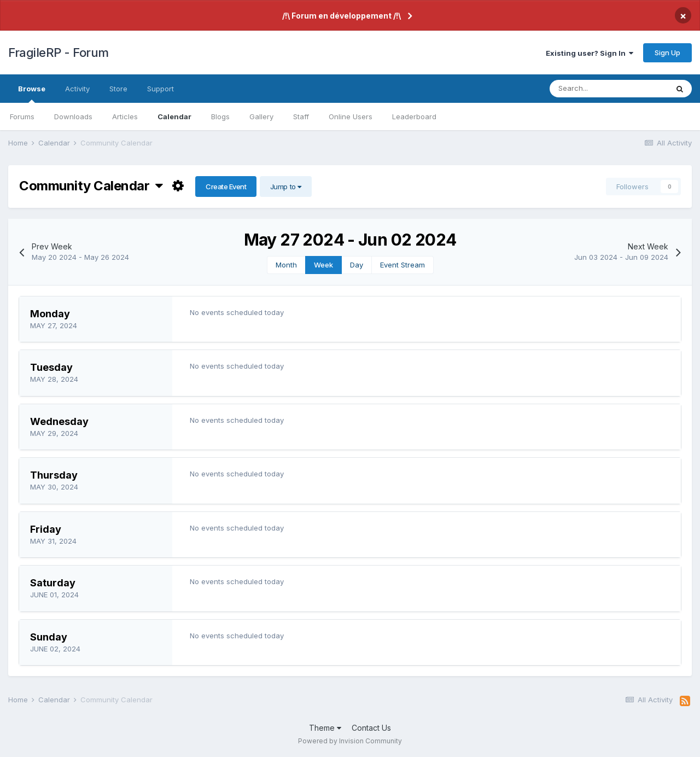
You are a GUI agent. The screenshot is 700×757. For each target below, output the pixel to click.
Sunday (49, 637)
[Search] (609, 89)
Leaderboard (414, 117)
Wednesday (59, 421)
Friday (46, 529)
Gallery (261, 117)
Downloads (73, 117)
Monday (50, 314)
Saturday (53, 583)
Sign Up (667, 53)
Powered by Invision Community (350, 741)
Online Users (351, 117)
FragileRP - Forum (59, 53)
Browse (32, 94)
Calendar (174, 117)
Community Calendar (91, 186)
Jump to (286, 187)
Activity (77, 89)
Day (357, 265)
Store (118, 89)
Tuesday (51, 367)
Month (286, 265)
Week (323, 265)
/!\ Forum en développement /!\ (342, 16)
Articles (125, 117)
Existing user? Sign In (590, 53)
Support (161, 89)
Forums (22, 117)
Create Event (226, 187)
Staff (301, 117)
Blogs (220, 117)
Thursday (54, 475)
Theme (325, 728)
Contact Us (371, 728)
